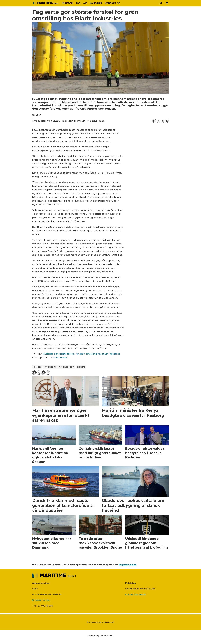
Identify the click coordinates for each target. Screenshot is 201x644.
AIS (85, 3)
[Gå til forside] (46, 3)
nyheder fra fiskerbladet (59, 367)
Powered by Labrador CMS (101, 636)
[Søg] (161, 3)
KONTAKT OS (113, 3)
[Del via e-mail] (167, 121)
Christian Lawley (41, 600)
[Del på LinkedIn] (163, 121)
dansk (37, 367)
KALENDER (96, 3)
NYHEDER (67, 3)
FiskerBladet (60, 358)
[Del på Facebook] (154, 121)
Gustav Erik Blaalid (136, 594)
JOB (78, 3)
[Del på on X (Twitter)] (158, 121)
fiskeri (81, 367)
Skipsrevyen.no (128, 565)
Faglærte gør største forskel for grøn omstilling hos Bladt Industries (82, 354)
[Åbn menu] (167, 3)
